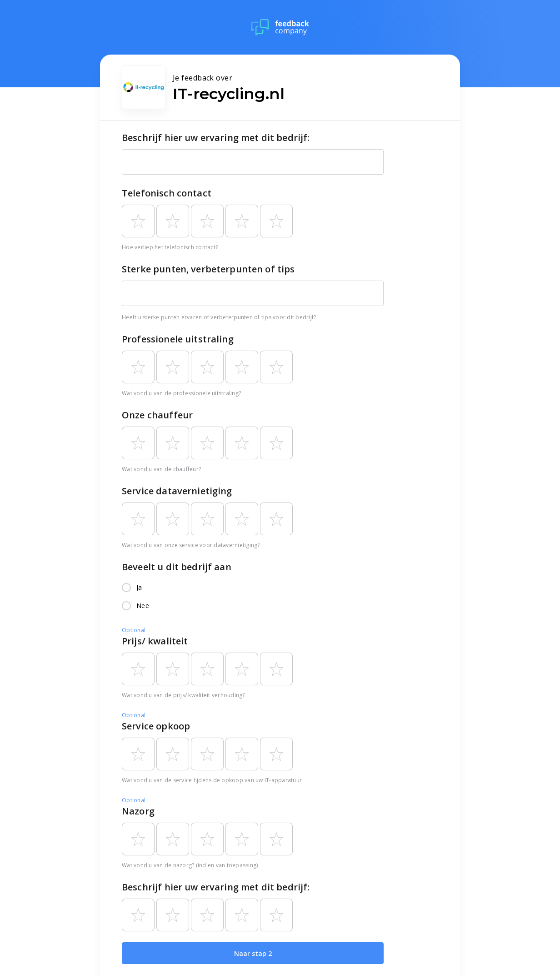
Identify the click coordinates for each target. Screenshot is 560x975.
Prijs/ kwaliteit (155, 641)
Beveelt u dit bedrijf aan (177, 567)
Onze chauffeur (157, 415)
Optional (134, 630)
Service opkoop (156, 726)
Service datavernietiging (177, 491)
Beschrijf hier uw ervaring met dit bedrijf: (216, 138)
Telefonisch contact (167, 193)
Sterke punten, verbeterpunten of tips (208, 269)
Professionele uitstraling (178, 339)
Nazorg (138, 811)
